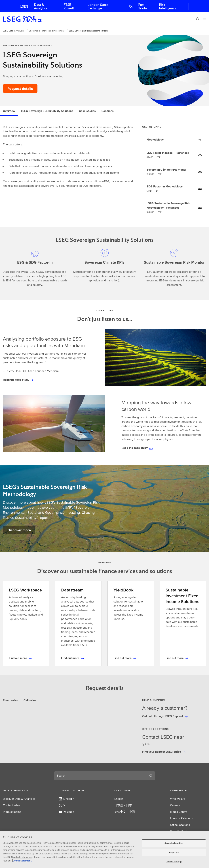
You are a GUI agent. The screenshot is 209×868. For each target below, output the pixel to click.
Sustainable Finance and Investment (47, 31)
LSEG (24, 6)
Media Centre (179, 812)
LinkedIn (66, 799)
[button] (21, 790)
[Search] (198, 19)
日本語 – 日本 (123, 805)
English (119, 799)
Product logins (12, 812)
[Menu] (204, 19)
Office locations (180, 825)
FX (130, 6)
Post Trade (142, 6)
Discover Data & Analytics (19, 799)
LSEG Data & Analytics (14, 31)
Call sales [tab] (30, 700)
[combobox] (100, 776)
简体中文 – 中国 (125, 812)
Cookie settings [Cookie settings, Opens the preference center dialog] (174, 862)
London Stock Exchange (98, 6)
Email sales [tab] (10, 700)
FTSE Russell (69, 6)
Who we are (178, 799)
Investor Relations (181, 818)
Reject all (174, 853)
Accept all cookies (174, 843)
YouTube (66, 812)
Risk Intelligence (168, 6)
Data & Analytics (41, 6)
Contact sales (11, 805)
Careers (175, 805)
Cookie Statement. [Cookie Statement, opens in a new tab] (22, 861)
